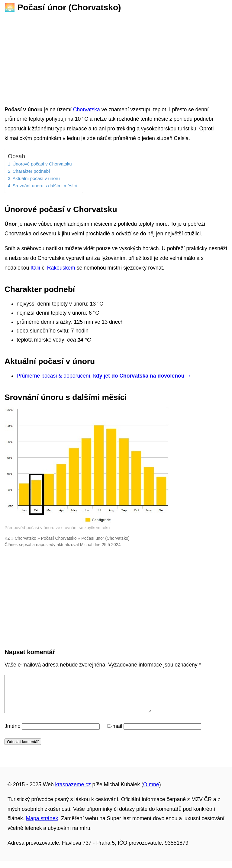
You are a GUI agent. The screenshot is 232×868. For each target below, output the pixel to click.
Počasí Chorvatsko (59, 538)
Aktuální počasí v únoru (36, 178)
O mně (151, 792)
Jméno (13, 733)
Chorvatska (87, 110)
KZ (7, 538)
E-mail (115, 733)
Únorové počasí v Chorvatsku (42, 164)
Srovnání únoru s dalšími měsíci (45, 186)
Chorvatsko (26, 538)
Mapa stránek (42, 826)
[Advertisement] (116, 57)
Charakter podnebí (31, 171)
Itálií (35, 268)
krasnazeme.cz (73, 792)
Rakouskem (61, 268)
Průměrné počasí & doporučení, (104, 376)
